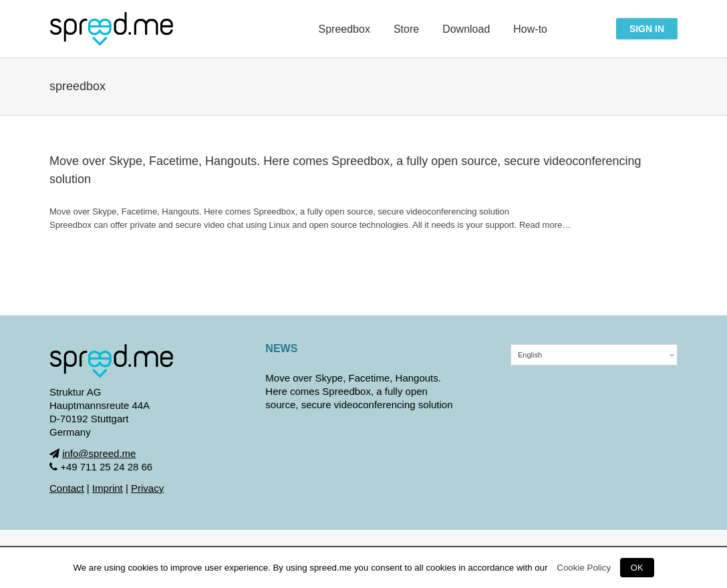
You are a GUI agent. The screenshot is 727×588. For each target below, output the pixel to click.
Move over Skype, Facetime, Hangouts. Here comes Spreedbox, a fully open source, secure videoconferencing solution (359, 391)
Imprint (108, 488)
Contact (67, 488)
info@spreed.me (99, 453)
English (530, 355)
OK (637, 568)
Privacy (147, 488)
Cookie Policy (584, 568)
